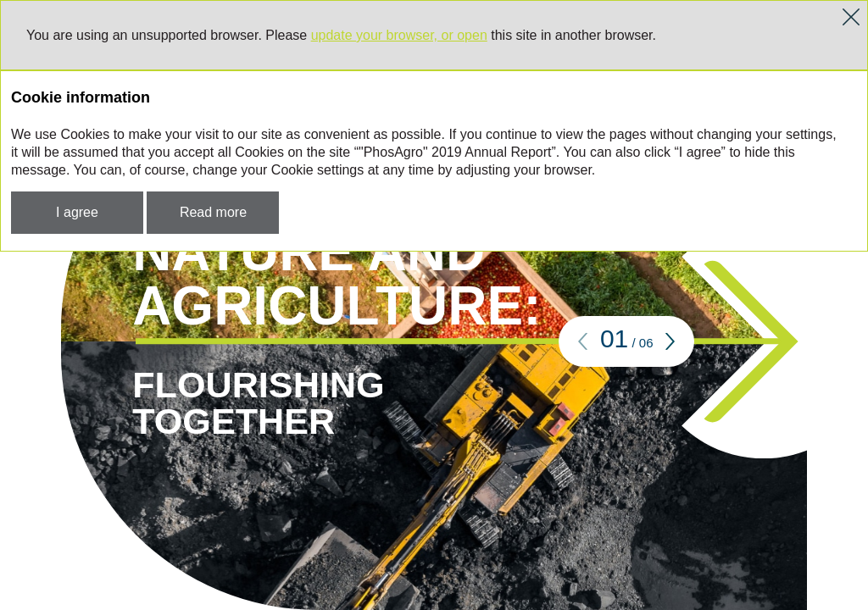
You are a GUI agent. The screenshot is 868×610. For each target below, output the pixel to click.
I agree (77, 212)
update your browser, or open (399, 35)
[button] (583, 341)
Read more (213, 212)
